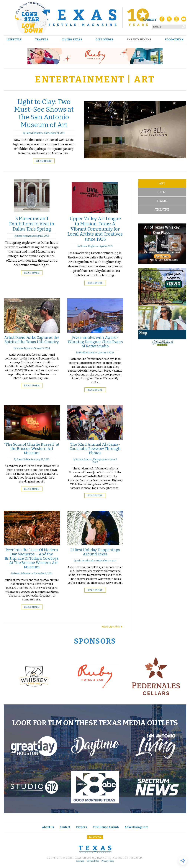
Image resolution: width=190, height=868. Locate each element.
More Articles (112, 627)
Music (162, 201)
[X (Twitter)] (169, 20)
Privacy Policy (108, 861)
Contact (65, 827)
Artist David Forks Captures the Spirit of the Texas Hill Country (32, 340)
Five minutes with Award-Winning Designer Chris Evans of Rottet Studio (95, 342)
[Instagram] (176, 20)
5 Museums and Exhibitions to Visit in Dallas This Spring (32, 224)
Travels (42, 40)
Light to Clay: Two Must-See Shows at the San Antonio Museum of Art (44, 113)
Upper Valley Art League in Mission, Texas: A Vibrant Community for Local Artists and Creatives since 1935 (95, 229)
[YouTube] (184, 20)
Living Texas (72, 40)
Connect (150, 20)
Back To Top (95, 837)
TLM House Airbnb (106, 827)
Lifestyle (14, 40)
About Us (48, 827)
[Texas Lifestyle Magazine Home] (95, 18)
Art (162, 183)
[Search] (184, 26)
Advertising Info (136, 827)
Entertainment (139, 40)
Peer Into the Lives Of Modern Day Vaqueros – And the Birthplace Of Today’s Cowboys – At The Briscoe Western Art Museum (32, 558)
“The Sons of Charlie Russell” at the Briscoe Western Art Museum (32, 449)
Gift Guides (104, 40)
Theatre (162, 210)
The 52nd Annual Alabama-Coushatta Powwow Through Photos (95, 449)
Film (162, 192)
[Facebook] (162, 20)
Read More (44, 161)
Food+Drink (174, 40)
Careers (81, 827)
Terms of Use (93, 861)
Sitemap (80, 861)
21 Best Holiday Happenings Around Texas (95, 552)
